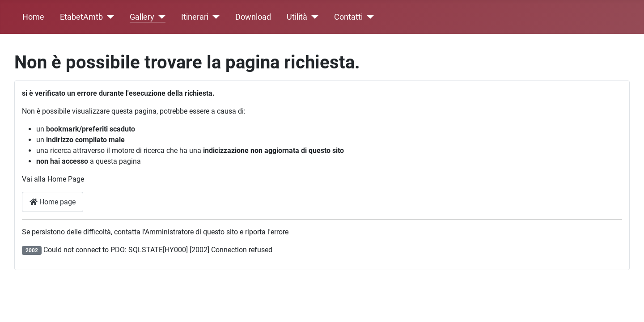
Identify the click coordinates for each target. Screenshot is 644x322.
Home (33, 17)
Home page (53, 202)
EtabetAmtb (81, 17)
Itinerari (195, 17)
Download (253, 17)
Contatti (348, 17)
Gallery (142, 17)
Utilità (297, 17)
